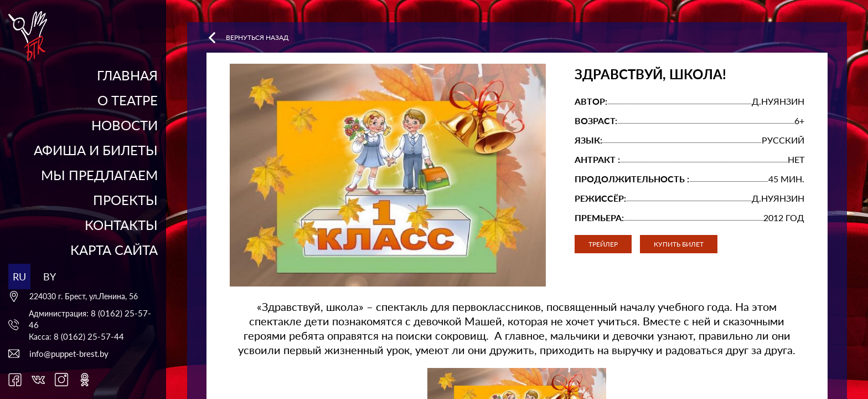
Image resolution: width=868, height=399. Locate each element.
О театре (128, 100)
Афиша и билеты (96, 150)
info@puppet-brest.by (69, 354)
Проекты (125, 200)
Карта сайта (114, 250)
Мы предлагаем (99, 175)
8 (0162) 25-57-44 (89, 336)
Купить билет (679, 244)
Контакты (121, 225)
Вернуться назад (247, 38)
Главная (127, 75)
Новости (125, 125)
